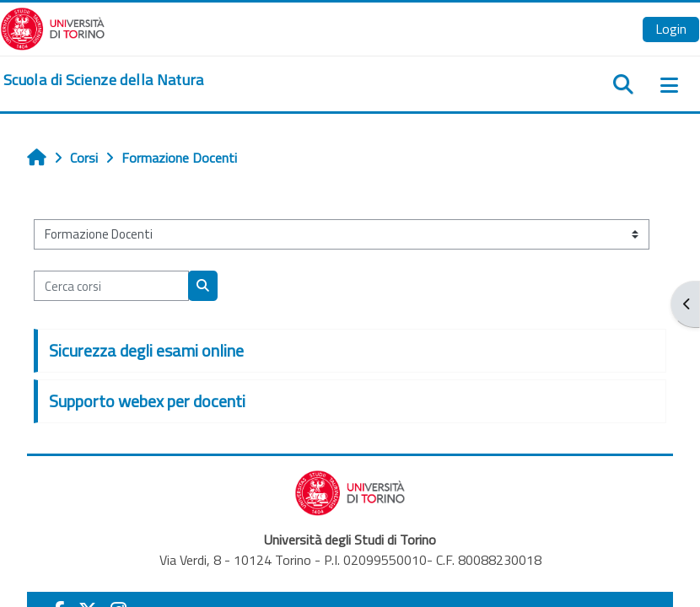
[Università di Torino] (53, 27)
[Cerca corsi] (111, 286)
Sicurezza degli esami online (146, 350)
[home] (104, 80)
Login (671, 29)
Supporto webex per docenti (147, 401)
